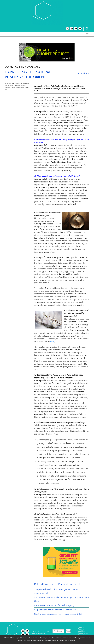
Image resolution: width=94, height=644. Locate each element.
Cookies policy (83, 633)
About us (81, 627)
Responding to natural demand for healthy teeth (56, 610)
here (52, 342)
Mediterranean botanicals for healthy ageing (54, 606)
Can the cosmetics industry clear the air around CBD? (58, 614)
